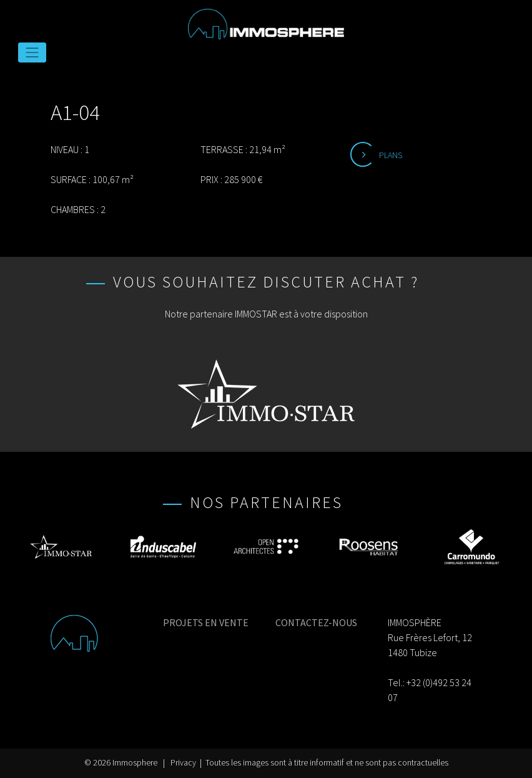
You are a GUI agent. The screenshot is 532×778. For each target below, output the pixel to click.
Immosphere (135, 763)
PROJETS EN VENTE (206, 622)
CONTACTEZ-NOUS (316, 622)
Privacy (183, 763)
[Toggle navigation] (32, 52)
